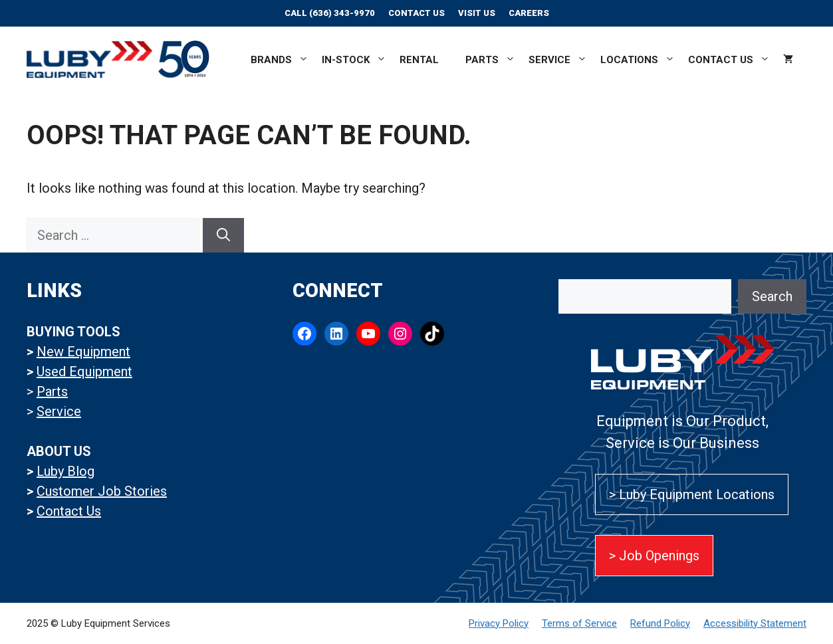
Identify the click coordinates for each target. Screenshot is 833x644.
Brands (280, 60)
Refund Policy (660, 623)
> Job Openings (654, 556)
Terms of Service (579, 623)
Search (772, 296)
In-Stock (354, 60)
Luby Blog (65, 471)
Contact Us (416, 13)
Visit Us (477, 13)
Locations (638, 60)
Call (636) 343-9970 (330, 13)
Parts (490, 60)
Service (558, 60)
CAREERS (529, 13)
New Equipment (83, 352)
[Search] (223, 235)
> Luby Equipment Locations (692, 494)
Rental (419, 60)
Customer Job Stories (102, 491)
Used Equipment (84, 372)
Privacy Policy (499, 623)
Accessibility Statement (755, 623)
